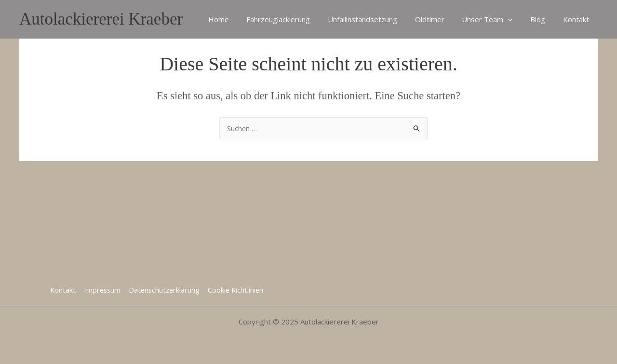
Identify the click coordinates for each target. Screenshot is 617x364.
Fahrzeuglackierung (296, 19)
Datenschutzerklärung (164, 290)
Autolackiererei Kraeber (101, 19)
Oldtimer (441, 19)
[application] (516, 19)
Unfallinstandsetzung (377, 19)
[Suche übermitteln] (417, 129)
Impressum (101, 290)
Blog (543, 19)
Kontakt (577, 19)
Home (239, 19)
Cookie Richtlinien (236, 290)
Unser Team (495, 19)
